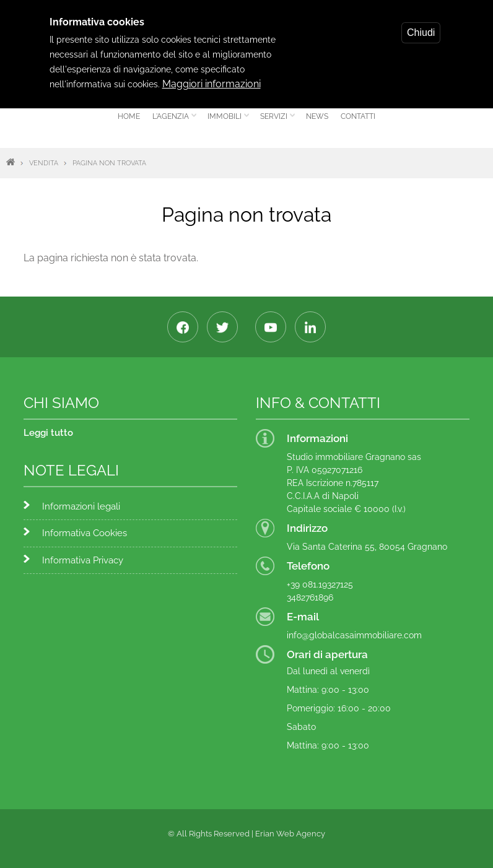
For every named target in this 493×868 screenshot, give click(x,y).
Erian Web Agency (290, 834)
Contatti (358, 116)
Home (129, 116)
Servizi (275, 121)
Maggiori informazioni (212, 76)
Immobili (226, 121)
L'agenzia (172, 121)
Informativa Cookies (85, 533)
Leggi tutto (48, 433)
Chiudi (421, 25)
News (317, 116)
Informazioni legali (81, 506)
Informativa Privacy (83, 560)
